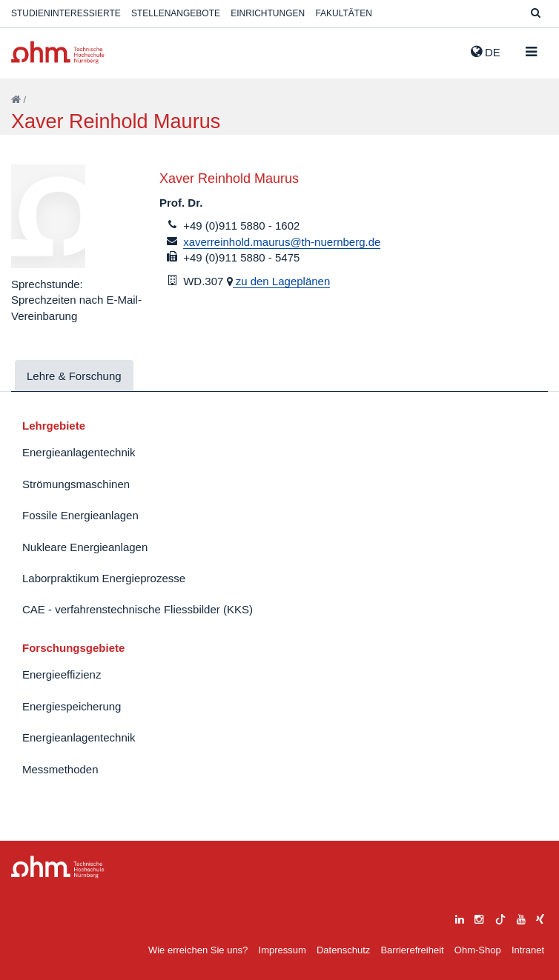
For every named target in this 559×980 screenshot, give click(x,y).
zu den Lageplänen (282, 281)
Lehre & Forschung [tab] (74, 376)
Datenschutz (343, 950)
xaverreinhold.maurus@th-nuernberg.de (282, 242)
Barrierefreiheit (412, 950)
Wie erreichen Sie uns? (198, 950)
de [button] (486, 52)
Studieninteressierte (66, 13)
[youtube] (521, 917)
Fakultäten (343, 13)
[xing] (540, 917)
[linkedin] (460, 917)
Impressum (282, 950)
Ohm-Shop (478, 950)
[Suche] (536, 14)
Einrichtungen (268, 13)
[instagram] (479, 917)
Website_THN (58, 52)
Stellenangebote (176, 13)
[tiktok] (500, 917)
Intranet (528, 950)
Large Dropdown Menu (58, 867)
